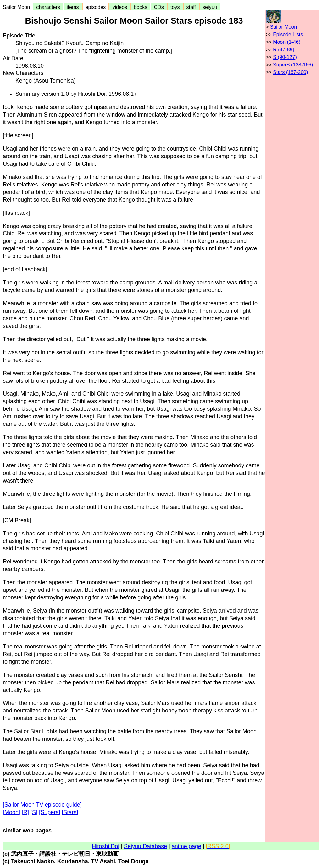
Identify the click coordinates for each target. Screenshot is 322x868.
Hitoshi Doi (105, 846)
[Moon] (11, 812)
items (73, 7)
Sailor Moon (18, 7)
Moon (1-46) (287, 42)
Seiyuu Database (145, 846)
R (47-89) (284, 50)
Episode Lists (288, 34)
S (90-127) (285, 57)
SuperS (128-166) (293, 65)
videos (120, 7)
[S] (34, 812)
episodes (96, 7)
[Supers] (50, 812)
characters (48, 7)
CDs (159, 7)
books (140, 7)
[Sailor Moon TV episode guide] (42, 805)
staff (191, 7)
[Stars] (70, 812)
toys (175, 7)
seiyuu (210, 7)
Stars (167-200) (290, 72)
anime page (186, 846)
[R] (25, 812)
